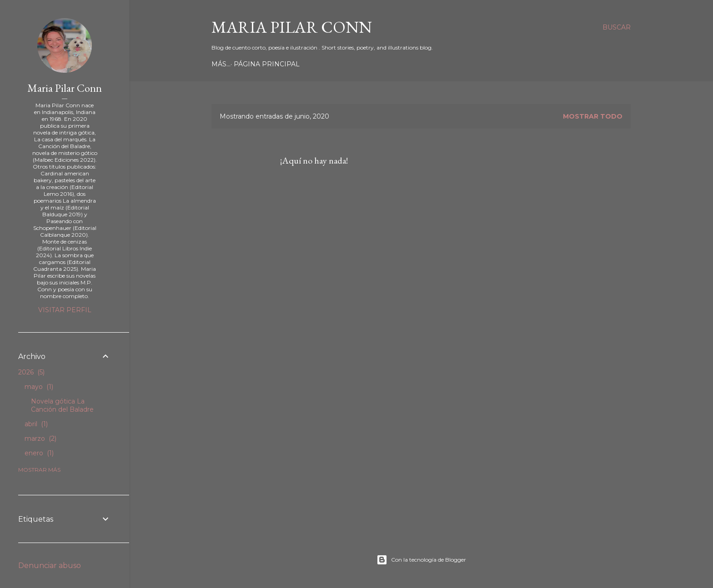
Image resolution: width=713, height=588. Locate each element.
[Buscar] (617, 27)
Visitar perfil (65, 310)
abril (36, 424)
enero (39, 453)
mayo (39, 387)
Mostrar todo (593, 116)
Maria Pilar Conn (292, 27)
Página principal (248, 64)
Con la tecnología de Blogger (421, 560)
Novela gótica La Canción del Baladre (62, 405)
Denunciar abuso (50, 566)
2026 (31, 372)
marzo (40, 439)
